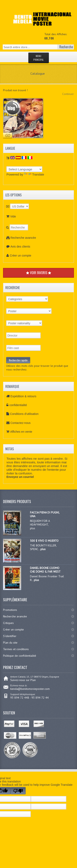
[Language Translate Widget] (24, 169)
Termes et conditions (16, 649)
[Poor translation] (18, 791)
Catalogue (38, 73)
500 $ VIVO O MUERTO (44, 541)
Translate (34, 175)
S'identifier (10, 636)
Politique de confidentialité (20, 656)
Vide (13, 216)
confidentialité (18, 405)
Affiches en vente (21, 432)
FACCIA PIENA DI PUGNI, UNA (45, 514)
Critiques (8, 623)
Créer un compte (21, 256)
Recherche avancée (23, 238)
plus (43, 549)
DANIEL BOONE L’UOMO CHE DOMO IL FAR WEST (45, 570)
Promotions (10, 610)
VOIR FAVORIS (39, 273)
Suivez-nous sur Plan (23, 680)
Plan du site (10, 643)
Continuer (68, 94)
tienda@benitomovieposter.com (30, 689)
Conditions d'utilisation (24, 414)
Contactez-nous (21, 423)
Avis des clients (20, 247)
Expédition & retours (23, 396)
